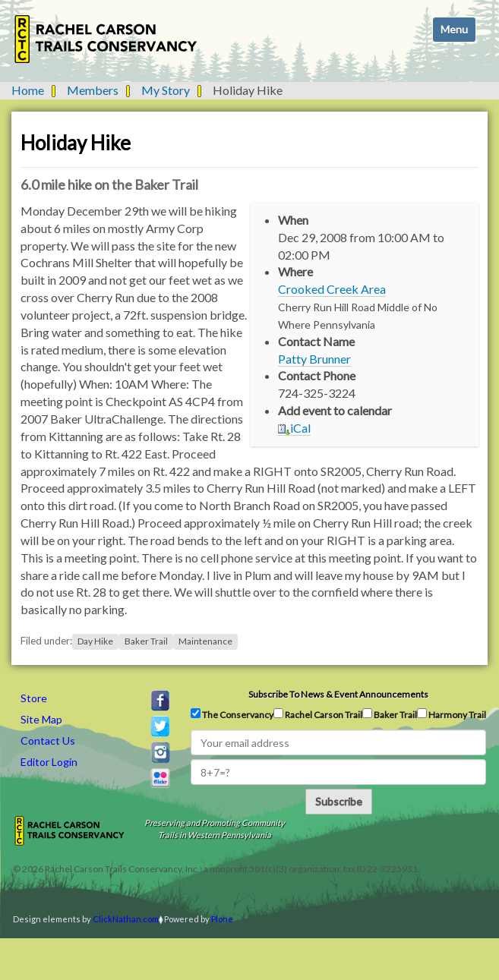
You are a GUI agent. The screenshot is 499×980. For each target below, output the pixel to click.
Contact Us (48, 741)
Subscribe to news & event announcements (338, 694)
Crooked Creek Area (332, 289)
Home (28, 90)
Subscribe (339, 801)
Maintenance (205, 641)
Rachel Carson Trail (318, 714)
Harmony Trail (452, 714)
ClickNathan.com (126, 919)
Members (93, 90)
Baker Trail (146, 641)
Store (34, 698)
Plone (222, 919)
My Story (166, 90)
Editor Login (49, 762)
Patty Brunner (314, 359)
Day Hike (95, 641)
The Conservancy (232, 714)
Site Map (41, 719)
